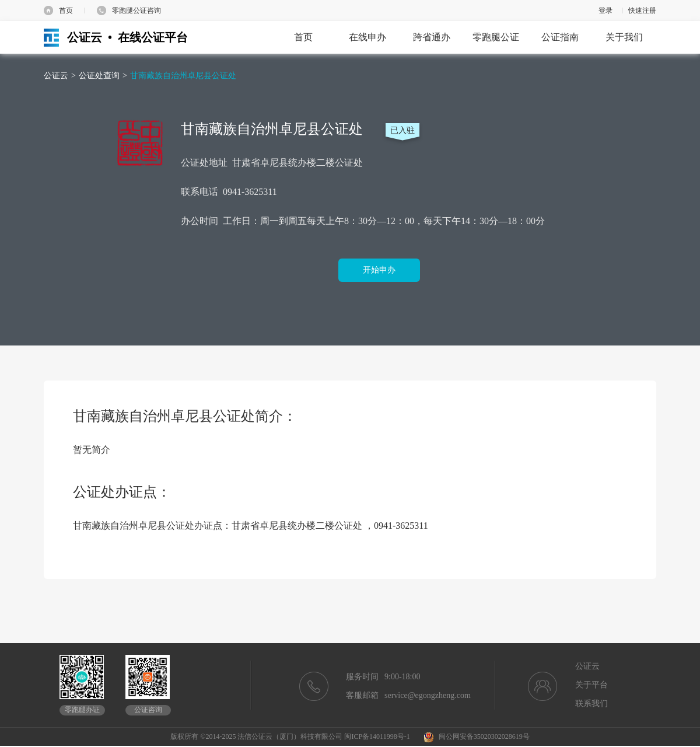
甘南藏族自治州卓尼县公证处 (183, 76)
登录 (605, 11)
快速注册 (642, 11)
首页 (66, 11)
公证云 (56, 76)
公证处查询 (99, 76)
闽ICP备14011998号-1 (377, 736)
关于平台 (591, 685)
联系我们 (591, 704)
